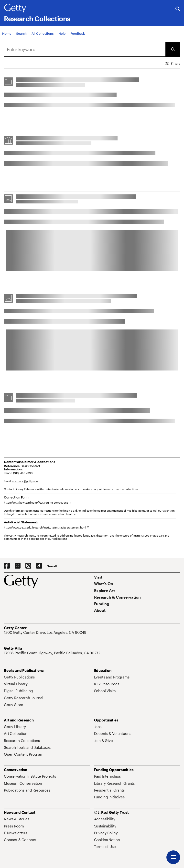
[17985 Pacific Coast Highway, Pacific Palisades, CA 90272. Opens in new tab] (53, 653)
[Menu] (173, 857)
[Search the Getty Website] (178, 9)
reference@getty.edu (25, 481)
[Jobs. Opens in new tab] (98, 727)
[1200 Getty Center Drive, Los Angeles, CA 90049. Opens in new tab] (46, 632)
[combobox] (85, 49)
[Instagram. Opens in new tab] (28, 566)
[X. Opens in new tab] (18, 566)
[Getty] (15, 9)
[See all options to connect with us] (52, 566)
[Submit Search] (173, 49)
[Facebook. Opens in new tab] (7, 566)
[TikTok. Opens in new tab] (39, 566)
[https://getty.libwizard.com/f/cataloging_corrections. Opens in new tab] (38, 503)
